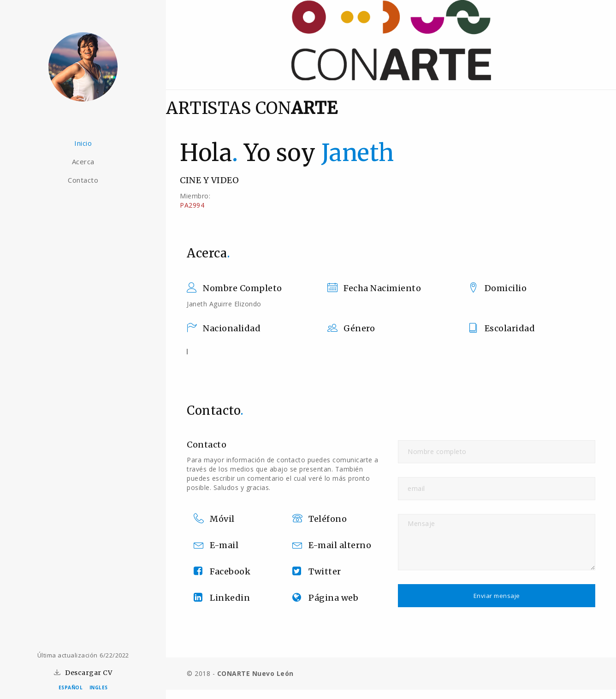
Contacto (83, 180)
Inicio (83, 143)
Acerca (83, 161)
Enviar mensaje (497, 596)
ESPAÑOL (71, 687)
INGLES (99, 687)
